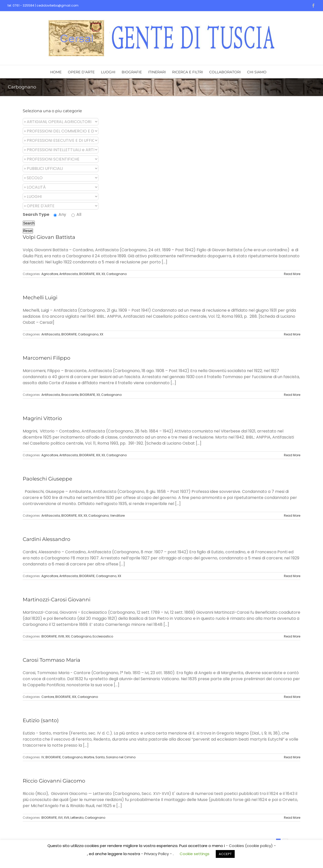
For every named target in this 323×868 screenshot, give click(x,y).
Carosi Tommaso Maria (51, 660)
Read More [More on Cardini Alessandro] (292, 576)
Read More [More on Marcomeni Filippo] (292, 395)
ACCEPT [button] (225, 854)
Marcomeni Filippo (47, 358)
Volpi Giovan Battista (49, 237)
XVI (60, 818)
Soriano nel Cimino (121, 757)
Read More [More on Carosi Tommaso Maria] (292, 697)
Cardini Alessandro (47, 539)
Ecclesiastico (103, 636)
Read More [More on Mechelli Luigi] (292, 334)
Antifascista (69, 274)
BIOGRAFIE (87, 274)
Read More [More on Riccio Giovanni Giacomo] (292, 818)
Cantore (48, 697)
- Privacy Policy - (157, 854)
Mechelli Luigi (40, 298)
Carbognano (116, 274)
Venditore (117, 516)
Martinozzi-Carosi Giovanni (57, 600)
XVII (66, 818)
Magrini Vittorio (42, 418)
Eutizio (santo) (41, 720)
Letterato (77, 818)
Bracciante (70, 395)
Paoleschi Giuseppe (47, 479)
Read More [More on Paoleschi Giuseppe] (292, 516)
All (76, 214)
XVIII (61, 636)
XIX (98, 274)
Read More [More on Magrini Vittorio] (292, 455)
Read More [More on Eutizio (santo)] (292, 757)
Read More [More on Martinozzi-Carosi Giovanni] (292, 636)
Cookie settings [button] (195, 854)
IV (43, 757)
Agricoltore (50, 274)
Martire (89, 757)
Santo (100, 757)
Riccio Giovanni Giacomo (54, 781)
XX (103, 274)
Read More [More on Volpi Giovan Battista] (292, 274)
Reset (28, 231)
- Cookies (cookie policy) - (251, 846)
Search (29, 223)
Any (60, 214)
